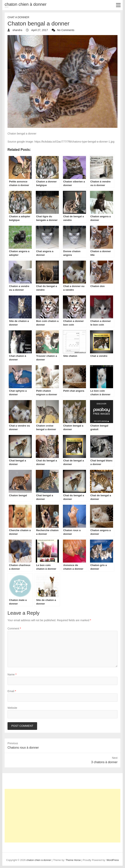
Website (12, 708)
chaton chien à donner (26, 4)
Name (12, 674)
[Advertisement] (62, 816)
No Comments (66, 30)
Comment (14, 628)
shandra (17, 30)
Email (12, 691)
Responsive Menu (118, 5)
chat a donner (18, 17)
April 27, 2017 (39, 30)
